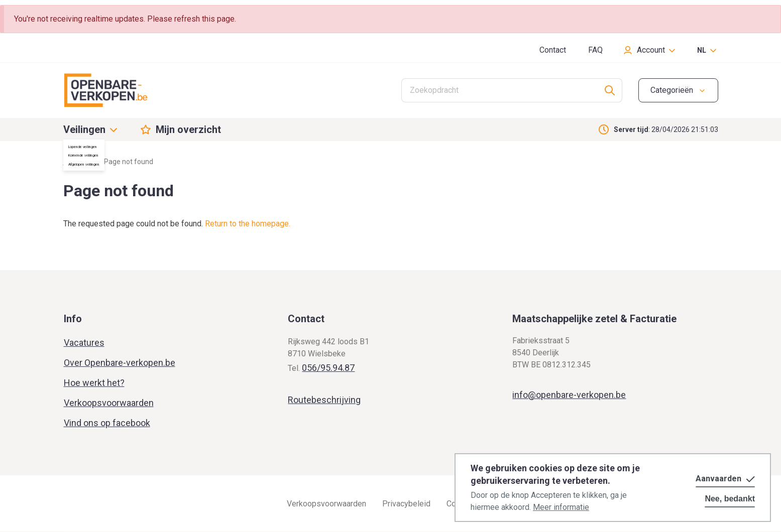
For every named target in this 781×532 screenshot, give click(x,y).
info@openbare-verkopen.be (569, 395)
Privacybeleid (406, 504)
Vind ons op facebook (107, 423)
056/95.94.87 (328, 368)
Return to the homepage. (248, 224)
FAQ (595, 50)
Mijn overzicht (188, 129)
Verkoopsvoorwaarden (109, 403)
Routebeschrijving (324, 400)
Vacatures (84, 343)
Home (73, 162)
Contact (553, 50)
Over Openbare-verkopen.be (120, 363)
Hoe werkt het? (94, 383)
